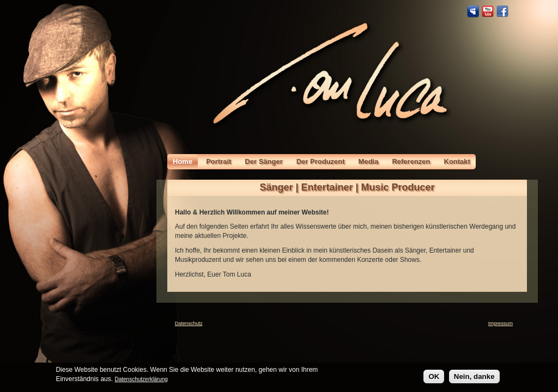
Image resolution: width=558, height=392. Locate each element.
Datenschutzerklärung (141, 380)
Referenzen (411, 161)
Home (183, 161)
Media (369, 161)
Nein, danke (474, 378)
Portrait (219, 161)
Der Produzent (321, 161)
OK (434, 378)
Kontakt (457, 161)
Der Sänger (263, 161)
